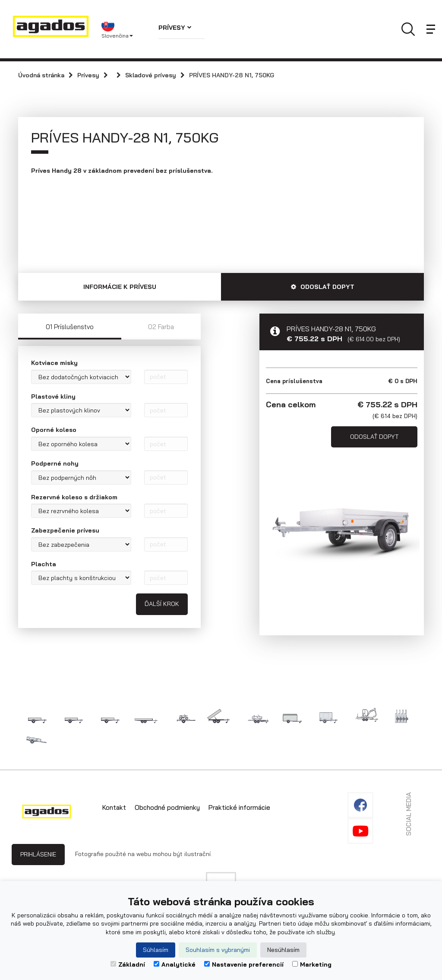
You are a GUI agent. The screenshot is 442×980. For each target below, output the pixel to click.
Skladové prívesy (151, 75)
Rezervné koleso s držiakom (74, 495)
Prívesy (175, 28)
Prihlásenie (38, 853)
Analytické (175, 964)
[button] (123, 29)
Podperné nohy (55, 462)
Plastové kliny (53, 395)
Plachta (44, 562)
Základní (128, 964)
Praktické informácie (239, 806)
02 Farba (161, 325)
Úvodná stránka (41, 75)
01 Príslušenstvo (70, 325)
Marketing (312, 964)
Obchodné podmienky (167, 806)
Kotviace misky (54, 362)
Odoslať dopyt (374, 435)
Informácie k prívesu (120, 285)
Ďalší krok (162, 603)
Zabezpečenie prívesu (65, 529)
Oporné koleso (54, 428)
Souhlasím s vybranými (218, 950)
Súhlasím (156, 950)
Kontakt (114, 806)
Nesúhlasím (283, 950)
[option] (342, 526)
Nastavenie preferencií (244, 964)
